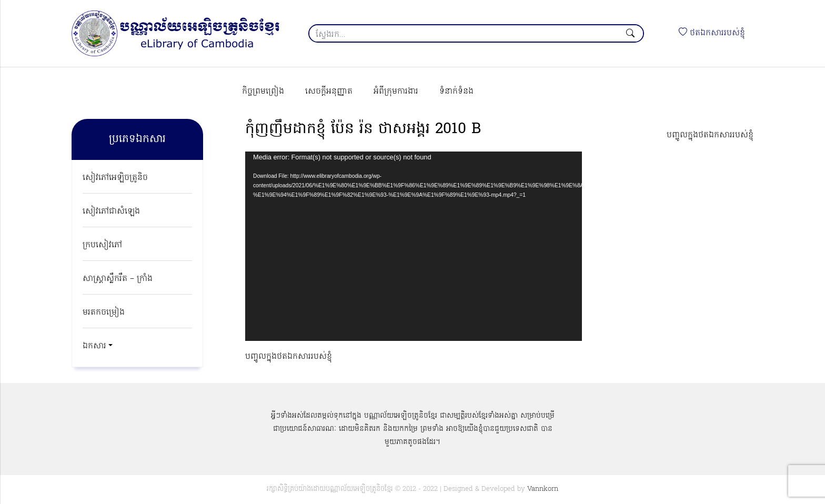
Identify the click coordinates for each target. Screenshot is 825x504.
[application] (414, 246)
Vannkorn (543, 489)
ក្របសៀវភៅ (102, 245)
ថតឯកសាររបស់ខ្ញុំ (712, 33)
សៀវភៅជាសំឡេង (111, 211)
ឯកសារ (94, 346)
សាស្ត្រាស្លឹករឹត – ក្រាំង (118, 279)
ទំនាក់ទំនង (456, 92)
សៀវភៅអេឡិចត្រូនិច (115, 178)
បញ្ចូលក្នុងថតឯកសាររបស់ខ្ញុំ (710, 135)
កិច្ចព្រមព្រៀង (263, 92)
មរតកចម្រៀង (104, 313)
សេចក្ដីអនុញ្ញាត (329, 92)
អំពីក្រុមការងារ (396, 92)
